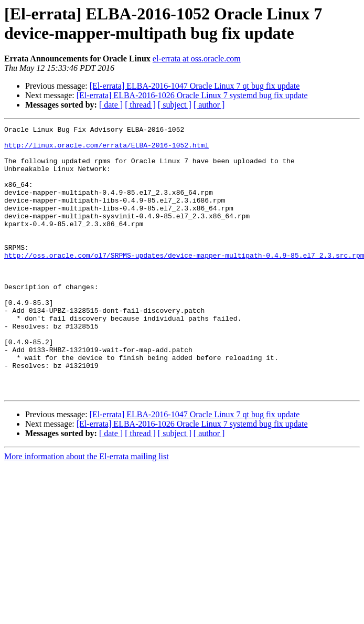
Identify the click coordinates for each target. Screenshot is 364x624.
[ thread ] (140, 105)
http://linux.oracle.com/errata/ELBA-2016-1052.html (106, 150)
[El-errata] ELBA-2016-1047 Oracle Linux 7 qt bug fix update (195, 86)
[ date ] (111, 105)
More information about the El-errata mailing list (87, 510)
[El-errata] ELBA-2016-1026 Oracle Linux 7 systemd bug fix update (192, 95)
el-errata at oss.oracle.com (197, 59)
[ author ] (209, 105)
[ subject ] (175, 105)
